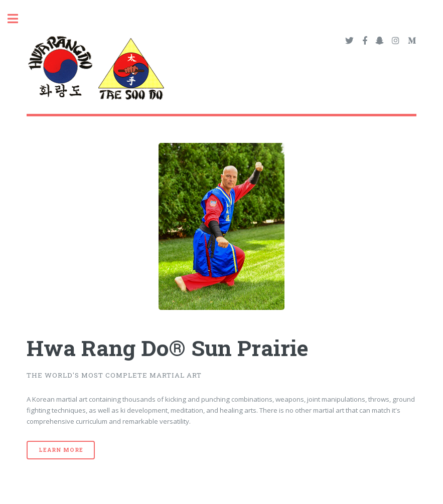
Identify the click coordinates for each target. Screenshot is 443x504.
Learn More (61, 450)
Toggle (18, 19)
